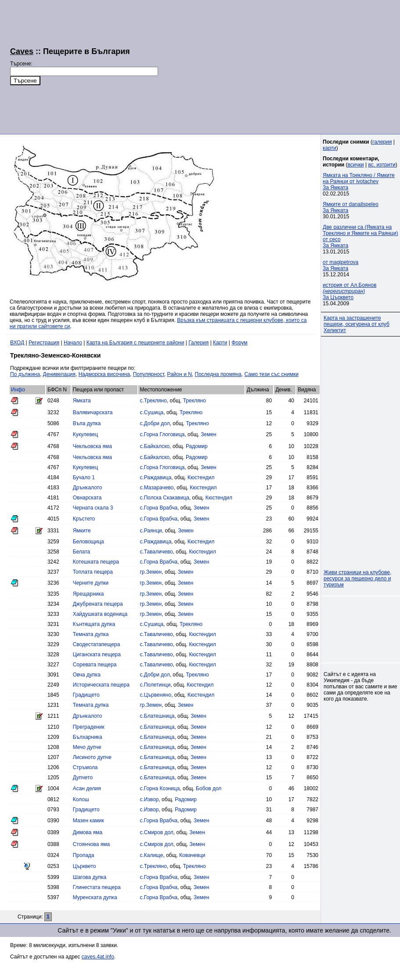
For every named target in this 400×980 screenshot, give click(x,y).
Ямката (82, 401)
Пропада (84, 855)
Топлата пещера (93, 572)
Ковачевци (192, 855)
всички (356, 165)
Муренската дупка (95, 897)
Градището (86, 695)
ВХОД (17, 343)
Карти (220, 343)
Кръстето (84, 519)
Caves (22, 51)
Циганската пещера (97, 655)
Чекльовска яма (92, 446)
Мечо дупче (87, 747)
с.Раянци (151, 531)
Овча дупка (87, 675)
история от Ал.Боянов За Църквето (350, 291)
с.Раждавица (155, 477)
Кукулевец (86, 434)
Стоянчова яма (91, 844)
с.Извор (149, 799)
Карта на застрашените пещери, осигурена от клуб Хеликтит (357, 324)
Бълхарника (88, 737)
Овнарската (87, 498)
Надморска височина (104, 374)
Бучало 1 (84, 477)
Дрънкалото (88, 488)
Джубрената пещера (98, 604)
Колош (81, 799)
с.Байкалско (155, 446)
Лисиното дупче (92, 757)
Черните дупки (91, 583)
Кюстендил (201, 477)
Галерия (198, 343)
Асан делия (87, 788)
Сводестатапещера (97, 644)
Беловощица (88, 542)
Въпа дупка (87, 423)
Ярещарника (88, 594)
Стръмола (85, 767)
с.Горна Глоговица (162, 434)
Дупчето (83, 777)
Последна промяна (218, 374)
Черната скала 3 (93, 508)
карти (330, 148)
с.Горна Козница (160, 788)
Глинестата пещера (97, 887)
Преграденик (89, 727)
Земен (208, 434)
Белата (82, 552)
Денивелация (59, 374)
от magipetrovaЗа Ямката (341, 265)
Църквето (85, 866)
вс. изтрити (382, 165)
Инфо (18, 390)
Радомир (197, 446)
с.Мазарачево (157, 488)
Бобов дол (209, 788)
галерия (382, 142)
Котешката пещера (96, 562)
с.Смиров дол (156, 832)
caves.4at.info (98, 957)
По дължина (25, 374)
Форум (239, 343)
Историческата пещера (101, 685)
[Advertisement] (270, 66)
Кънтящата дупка (94, 624)
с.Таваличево (156, 552)
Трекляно (195, 401)
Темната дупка (91, 634)
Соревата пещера (95, 665)
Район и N (180, 374)
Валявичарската (93, 412)
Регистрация (44, 343)
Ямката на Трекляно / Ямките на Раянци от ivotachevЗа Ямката (359, 181)
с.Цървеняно (155, 695)
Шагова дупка (90, 877)
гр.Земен (151, 572)
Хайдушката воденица (100, 614)
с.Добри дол (155, 423)
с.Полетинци (155, 685)
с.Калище (151, 855)
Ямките (82, 531)
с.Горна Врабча (159, 508)
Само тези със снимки (271, 374)
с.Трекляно (153, 401)
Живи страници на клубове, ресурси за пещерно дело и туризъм (357, 579)
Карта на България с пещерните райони (135, 343)
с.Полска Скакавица (164, 498)
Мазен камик (88, 821)
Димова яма (88, 832)
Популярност (149, 374)
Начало (73, 343)
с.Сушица (151, 412)
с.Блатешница (157, 716)
